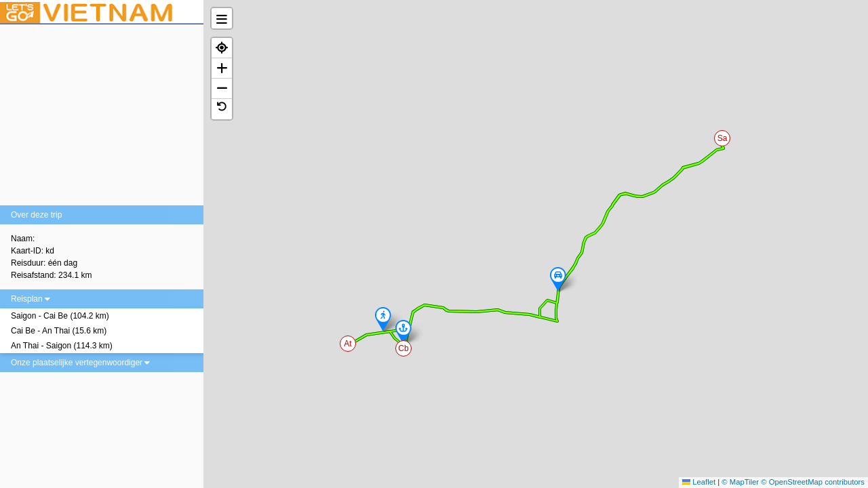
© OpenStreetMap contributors (813, 482)
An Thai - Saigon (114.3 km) (62, 346)
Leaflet (699, 482)
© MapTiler (740, 482)
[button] (723, 139)
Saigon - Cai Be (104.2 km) (60, 316)
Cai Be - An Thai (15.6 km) (59, 331)
